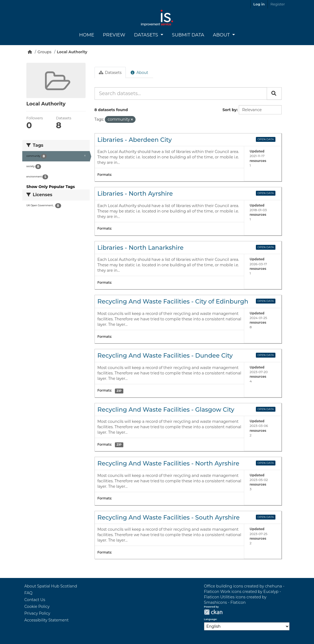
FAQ (29, 593)
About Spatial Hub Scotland (51, 586)
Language (210, 619)
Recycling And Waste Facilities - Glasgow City (166, 410)
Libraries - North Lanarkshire (141, 248)
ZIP (119, 391)
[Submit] (274, 93)
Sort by (230, 110)
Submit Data (188, 35)
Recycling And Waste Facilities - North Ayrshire (168, 463)
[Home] (30, 52)
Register (278, 4)
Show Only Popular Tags (51, 187)
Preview (114, 35)
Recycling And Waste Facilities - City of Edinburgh (173, 301)
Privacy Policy (37, 613)
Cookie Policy (37, 607)
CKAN (213, 612)
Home (87, 35)
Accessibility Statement (47, 620)
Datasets (147, 35)
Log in (259, 4)
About (222, 35)
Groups (44, 52)
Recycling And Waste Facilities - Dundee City (165, 356)
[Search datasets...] (181, 93)
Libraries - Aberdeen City (135, 140)
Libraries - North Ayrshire (135, 194)
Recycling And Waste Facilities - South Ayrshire (169, 518)
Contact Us (35, 600)
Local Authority (72, 52)
